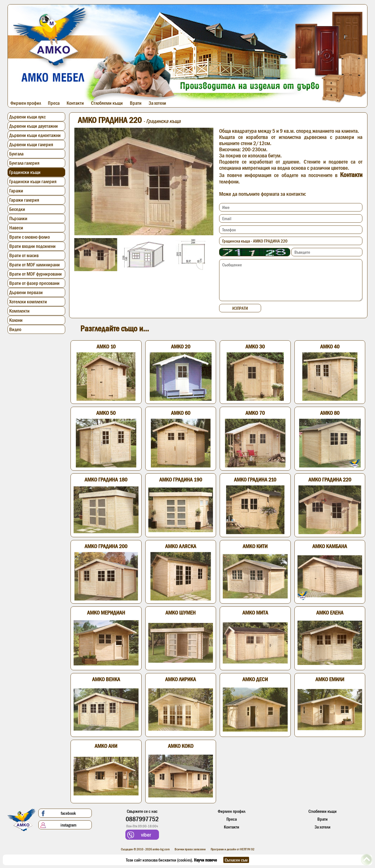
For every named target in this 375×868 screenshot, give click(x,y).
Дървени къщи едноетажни (35, 135)
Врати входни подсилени (32, 246)
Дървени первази (26, 292)
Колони (16, 320)
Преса (54, 103)
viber (139, 835)
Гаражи (16, 191)
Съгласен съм (236, 860)
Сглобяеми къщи (107, 103)
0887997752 (142, 819)
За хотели (157, 103)
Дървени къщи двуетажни (34, 126)
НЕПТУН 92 (247, 849)
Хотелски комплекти (28, 302)
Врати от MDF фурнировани (36, 274)
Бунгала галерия (24, 163)
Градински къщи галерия (33, 181)
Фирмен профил (26, 103)
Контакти (75, 103)
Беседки (17, 209)
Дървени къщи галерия (31, 145)
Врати (136, 103)
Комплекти (19, 311)
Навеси (16, 228)
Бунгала (16, 154)
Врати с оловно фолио (30, 237)
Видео (15, 329)
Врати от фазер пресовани (34, 283)
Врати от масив (24, 255)
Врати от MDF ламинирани (35, 265)
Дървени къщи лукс (27, 117)
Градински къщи (25, 172)
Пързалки (18, 218)
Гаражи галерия (24, 200)
